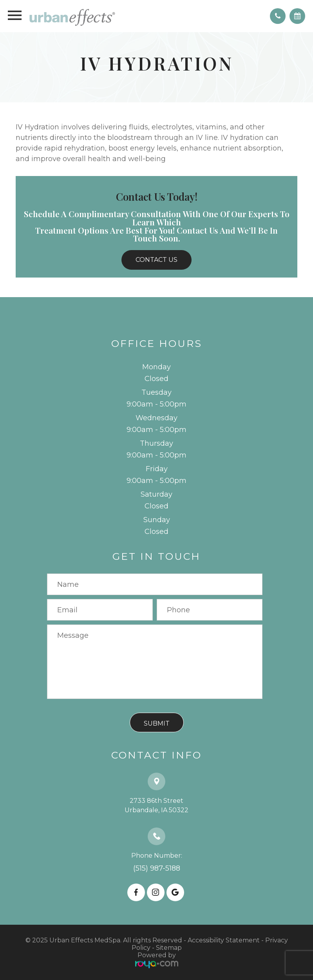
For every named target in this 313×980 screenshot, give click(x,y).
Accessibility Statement (224, 940)
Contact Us (156, 260)
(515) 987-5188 (157, 868)
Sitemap (169, 948)
